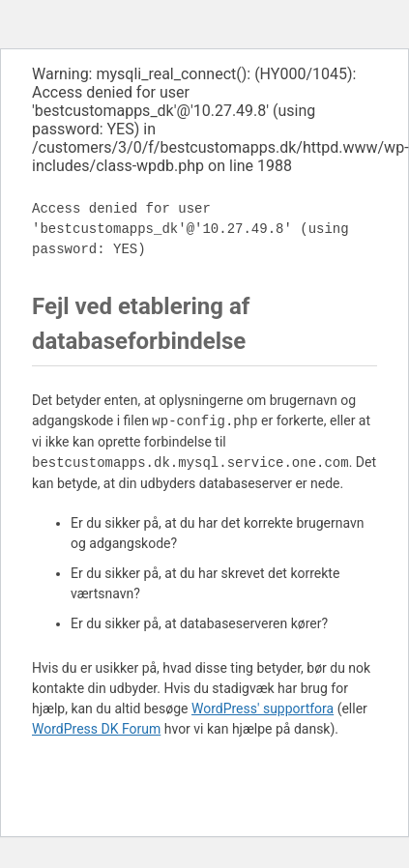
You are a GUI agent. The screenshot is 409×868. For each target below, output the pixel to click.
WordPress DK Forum (96, 729)
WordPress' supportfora (263, 709)
